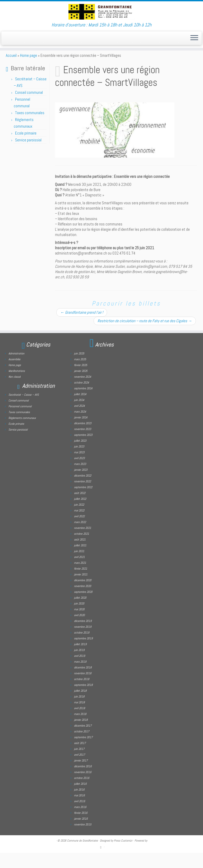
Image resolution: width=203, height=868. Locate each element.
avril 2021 (79, 572)
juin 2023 (79, 461)
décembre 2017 (83, 741)
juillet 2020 (80, 613)
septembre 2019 (83, 653)
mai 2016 (79, 810)
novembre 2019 (83, 642)
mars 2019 (80, 677)
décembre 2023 (83, 438)
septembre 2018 (83, 700)
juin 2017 (79, 764)
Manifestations (17, 386)
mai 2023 (79, 467)
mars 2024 (80, 427)
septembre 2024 (83, 403)
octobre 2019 (82, 648)
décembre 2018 (83, 682)
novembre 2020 (83, 601)
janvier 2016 (81, 834)
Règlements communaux (22, 433)
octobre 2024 (82, 398)
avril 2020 (79, 630)
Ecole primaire (26, 148)
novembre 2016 (83, 787)
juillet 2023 (80, 456)
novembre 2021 (83, 543)
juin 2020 (79, 618)
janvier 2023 (81, 485)
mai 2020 (79, 624)
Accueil (11, 70)
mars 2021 (80, 578)
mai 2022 (79, 525)
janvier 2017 (81, 775)
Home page (29, 70)
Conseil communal (29, 107)
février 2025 (81, 380)
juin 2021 (79, 566)
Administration (16, 368)
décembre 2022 (83, 491)
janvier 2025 (81, 386)
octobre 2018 (82, 694)
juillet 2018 (80, 706)
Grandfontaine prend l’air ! (82, 327)
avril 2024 (79, 421)
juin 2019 (79, 665)
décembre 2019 (83, 636)
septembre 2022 (83, 502)
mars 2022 (80, 537)
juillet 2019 (80, 659)
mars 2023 (80, 479)
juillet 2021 (80, 560)
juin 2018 (79, 712)
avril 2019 (80, 671)
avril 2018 (80, 723)
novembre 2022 (82, 496)
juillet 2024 (80, 409)
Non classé (15, 392)
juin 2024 (79, 415)
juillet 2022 (80, 514)
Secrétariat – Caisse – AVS (24, 410)
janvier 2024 (81, 432)
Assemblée (14, 374)
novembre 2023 (83, 444)
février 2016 (81, 828)
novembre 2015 (83, 839)
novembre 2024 (83, 392)
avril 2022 (79, 531)
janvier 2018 (81, 735)
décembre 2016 (83, 781)
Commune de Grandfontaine (82, 856)
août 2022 (80, 508)
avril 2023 (79, 473)
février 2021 (81, 584)
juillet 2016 (80, 799)
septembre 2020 (83, 607)
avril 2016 (80, 816)
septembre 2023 (83, 450)
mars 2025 (80, 374)
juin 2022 (79, 520)
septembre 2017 (83, 752)
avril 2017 (80, 770)
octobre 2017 (82, 746)
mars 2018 (80, 729)
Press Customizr (123, 856)
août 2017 (80, 758)
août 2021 (80, 555)
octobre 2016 (82, 793)
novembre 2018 (83, 688)
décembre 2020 (83, 595)
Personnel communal (20, 421)
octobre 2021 (82, 549)
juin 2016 (79, 805)
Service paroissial (28, 155)
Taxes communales (30, 128)
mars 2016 (80, 822)
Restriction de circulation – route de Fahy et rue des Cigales (145, 336)
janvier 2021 (81, 589)
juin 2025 (79, 368)
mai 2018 (79, 717)
